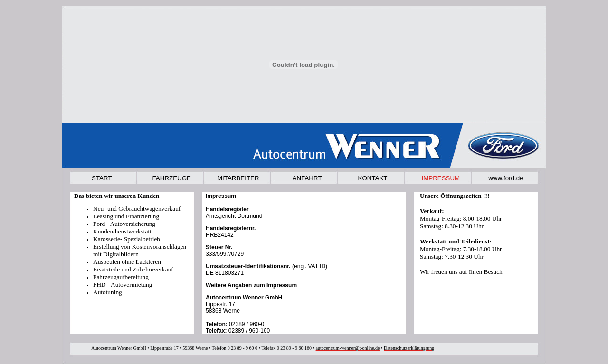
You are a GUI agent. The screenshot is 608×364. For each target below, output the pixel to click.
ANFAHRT (307, 178)
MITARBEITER (238, 178)
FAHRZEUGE (171, 178)
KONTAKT (373, 178)
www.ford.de (506, 178)
